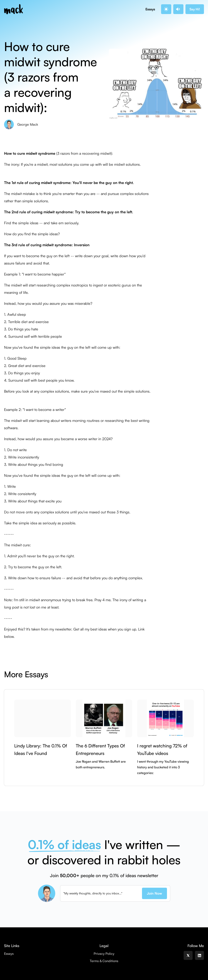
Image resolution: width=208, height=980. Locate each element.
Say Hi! (195, 9)
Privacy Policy (104, 954)
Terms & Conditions (104, 961)
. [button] (166, 9)
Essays (150, 9)
